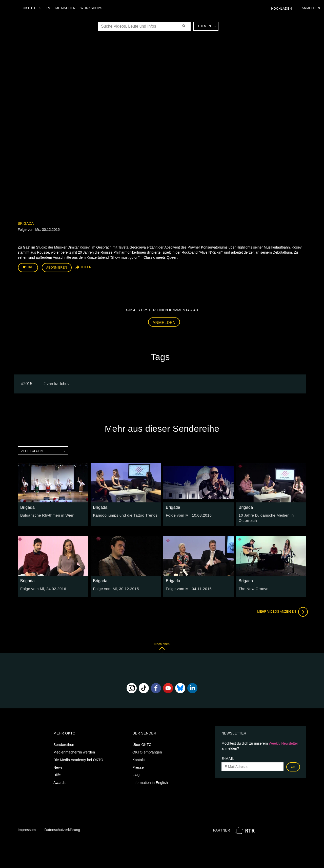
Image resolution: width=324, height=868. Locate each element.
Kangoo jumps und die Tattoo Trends (123, 514)
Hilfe (57, 773)
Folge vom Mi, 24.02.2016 (42, 587)
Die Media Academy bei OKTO (78, 758)
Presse (138, 765)
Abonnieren (57, 267)
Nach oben (162, 645)
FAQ (136, 773)
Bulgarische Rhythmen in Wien (45, 514)
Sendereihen (64, 743)
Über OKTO (142, 743)
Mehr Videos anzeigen (281, 610)
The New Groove (252, 587)
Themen (207, 26)
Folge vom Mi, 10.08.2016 (187, 514)
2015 (28, 382)
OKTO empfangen (147, 750)
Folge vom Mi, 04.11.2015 (187, 587)
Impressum (27, 828)
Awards (59, 781)
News (58, 765)
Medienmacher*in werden (74, 750)
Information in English (150, 781)
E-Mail (228, 757)
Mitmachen (67, 8)
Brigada (26, 223)
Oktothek (33, 8)
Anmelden (164, 321)
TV (49, 8)
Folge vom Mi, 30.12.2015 (114, 587)
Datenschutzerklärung (62, 828)
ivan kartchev (57, 382)
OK (293, 765)
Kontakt (139, 758)
